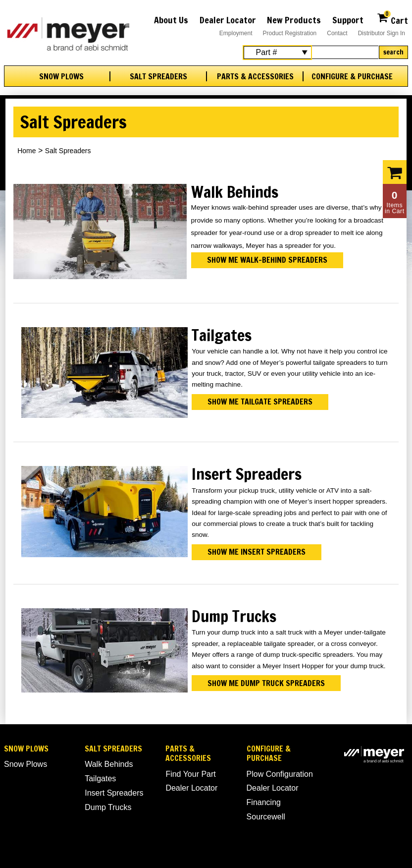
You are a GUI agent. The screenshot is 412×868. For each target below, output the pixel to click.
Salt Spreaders (158, 77)
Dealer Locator (228, 20)
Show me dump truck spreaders (266, 683)
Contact (337, 33)
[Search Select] (277, 53)
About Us (171, 20)
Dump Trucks (108, 807)
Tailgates (100, 779)
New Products (294, 20)
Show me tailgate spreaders (260, 402)
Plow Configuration (280, 774)
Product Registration (290, 33)
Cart (392, 19)
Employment (236, 33)
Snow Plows (61, 77)
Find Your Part (190, 774)
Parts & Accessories (255, 77)
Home (26, 151)
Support (348, 20)
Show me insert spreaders (257, 552)
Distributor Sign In (382, 33)
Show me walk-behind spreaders (267, 260)
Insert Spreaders (114, 793)
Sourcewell (266, 817)
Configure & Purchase (352, 77)
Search (393, 52)
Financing (264, 802)
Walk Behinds (109, 764)
